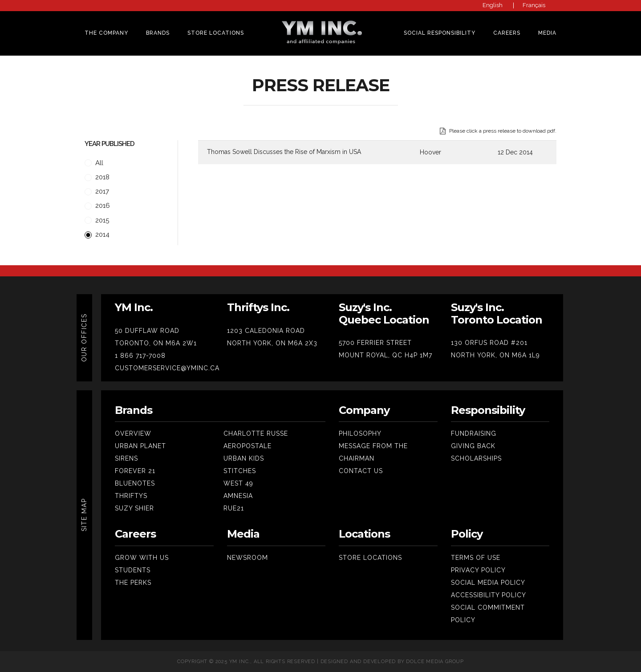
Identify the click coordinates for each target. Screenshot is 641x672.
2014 (97, 235)
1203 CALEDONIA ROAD (266, 331)
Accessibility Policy (489, 595)
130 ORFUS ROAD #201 (489, 343)
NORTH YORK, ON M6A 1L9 (495, 355)
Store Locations (216, 33)
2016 (97, 206)
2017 (97, 192)
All (94, 163)
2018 (97, 177)
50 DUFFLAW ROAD (147, 331)
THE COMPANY (106, 33)
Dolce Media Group (435, 662)
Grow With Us (142, 558)
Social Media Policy (488, 583)
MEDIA (547, 33)
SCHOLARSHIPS (476, 458)
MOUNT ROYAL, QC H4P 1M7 (385, 355)
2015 (97, 221)
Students (133, 570)
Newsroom (247, 558)
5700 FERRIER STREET (375, 343)
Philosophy (360, 433)
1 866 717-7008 (140, 356)
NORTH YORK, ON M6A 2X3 (272, 343)
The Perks (133, 583)
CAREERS (507, 33)
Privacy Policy (478, 570)
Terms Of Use (476, 558)
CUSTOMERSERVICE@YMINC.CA (167, 368)
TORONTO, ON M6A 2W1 (156, 343)
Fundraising (474, 433)
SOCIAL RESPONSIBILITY (440, 33)
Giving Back (473, 446)
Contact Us (361, 471)
